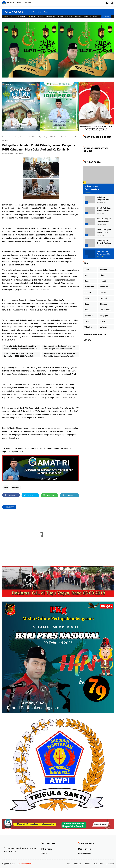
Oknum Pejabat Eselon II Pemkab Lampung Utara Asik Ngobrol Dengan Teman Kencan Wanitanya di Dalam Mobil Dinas (104, 242)
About (19, 3)
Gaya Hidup (93, 17)
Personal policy (85, 853)
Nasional (41, 17)
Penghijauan (105, 316)
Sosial (102, 321)
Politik (87, 321)
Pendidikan (16, 487)
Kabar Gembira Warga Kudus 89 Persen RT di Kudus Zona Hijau (103, 253)
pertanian (104, 327)
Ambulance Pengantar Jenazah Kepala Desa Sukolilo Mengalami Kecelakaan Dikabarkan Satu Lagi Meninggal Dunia (104, 199)
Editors (44, 853)
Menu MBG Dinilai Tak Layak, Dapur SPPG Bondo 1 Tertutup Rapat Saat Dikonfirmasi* (20, 347)
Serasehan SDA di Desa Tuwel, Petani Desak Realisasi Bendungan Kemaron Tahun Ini (61, 355)
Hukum (87, 281)
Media (87, 298)
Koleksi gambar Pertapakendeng (92, 188)
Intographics (21, 17)
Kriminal (88, 293)
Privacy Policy (98, 864)
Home (68, 864)
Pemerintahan (105, 310)
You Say (32, 17)
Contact (28, 3)
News (39, 12)
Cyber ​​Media (46, 849)
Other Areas (106, 17)
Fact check (9, 17)
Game (87, 275)
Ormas (87, 310)
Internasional (51, 17)
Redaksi (87, 864)
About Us (77, 864)
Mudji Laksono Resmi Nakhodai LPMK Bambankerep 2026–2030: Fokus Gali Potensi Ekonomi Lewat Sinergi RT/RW (19, 355)
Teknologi (77, 17)
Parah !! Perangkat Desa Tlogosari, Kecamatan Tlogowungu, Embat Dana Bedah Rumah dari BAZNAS (104, 231)
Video (46, 12)
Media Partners (85, 849)
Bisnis (87, 270)
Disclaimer (110, 864)
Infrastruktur (89, 287)
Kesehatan (104, 287)
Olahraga (68, 17)
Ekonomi (60, 17)
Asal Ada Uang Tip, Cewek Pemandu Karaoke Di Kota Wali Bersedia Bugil (104, 220)
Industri (103, 281)
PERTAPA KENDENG (14, 12)
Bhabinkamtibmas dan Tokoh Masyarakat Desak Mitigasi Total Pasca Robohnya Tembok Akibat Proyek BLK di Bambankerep (60, 348)
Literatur (103, 293)
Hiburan (85, 17)
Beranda (11, 3)
